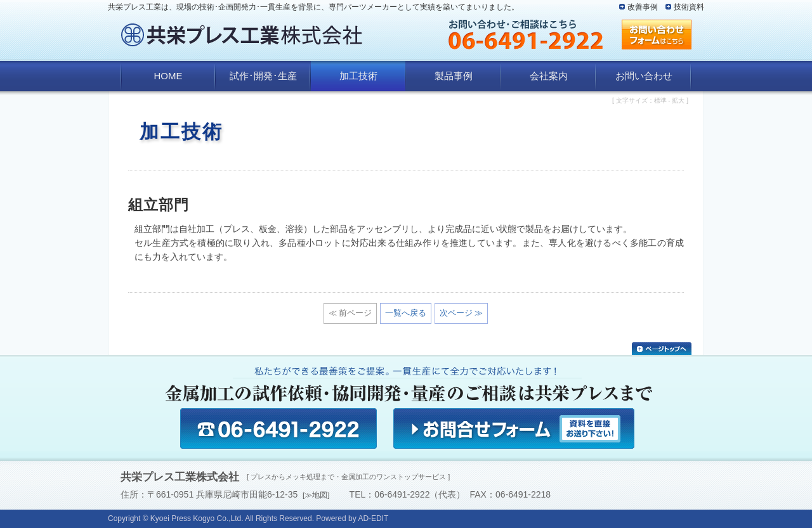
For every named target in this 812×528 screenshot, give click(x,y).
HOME (168, 76)
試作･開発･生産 (263, 76)
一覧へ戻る (406, 313)
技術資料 (689, 7)
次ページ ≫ (462, 313)
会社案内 (549, 76)
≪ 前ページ (350, 313)
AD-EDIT (373, 518)
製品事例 (454, 76)
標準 (660, 100)
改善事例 (643, 7)
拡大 (678, 100)
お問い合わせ (644, 76)
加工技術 (358, 76)
